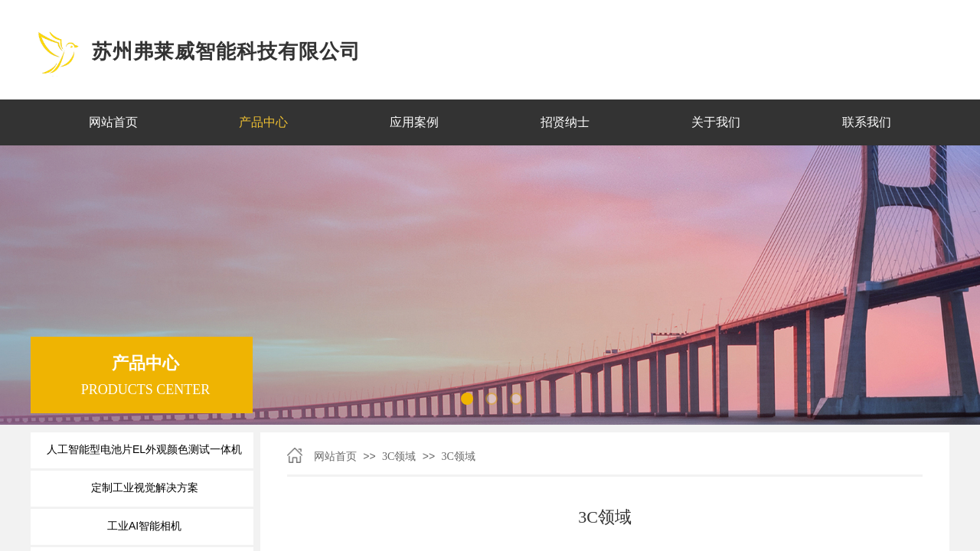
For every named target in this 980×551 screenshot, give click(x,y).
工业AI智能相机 (144, 526)
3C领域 (399, 456)
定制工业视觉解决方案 (145, 487)
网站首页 (335, 456)
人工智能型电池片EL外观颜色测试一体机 (144, 449)
